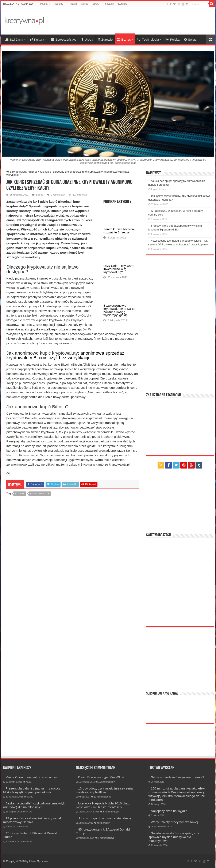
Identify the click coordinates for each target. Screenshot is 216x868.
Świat (190, 39)
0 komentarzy (58, 195)
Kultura (37, 39)
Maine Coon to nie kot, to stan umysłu (32, 777)
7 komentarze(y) (106, 838)
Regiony (58, 4)
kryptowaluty (40, 507)
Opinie (85, 4)
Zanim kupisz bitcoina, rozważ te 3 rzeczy (119, 247)
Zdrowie (105, 39)
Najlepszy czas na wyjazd (169, 811)
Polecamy (108, 4)
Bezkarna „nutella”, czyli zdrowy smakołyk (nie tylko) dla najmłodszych (34, 805)
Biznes (124, 39)
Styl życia (14, 39)
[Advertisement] (135, 21)
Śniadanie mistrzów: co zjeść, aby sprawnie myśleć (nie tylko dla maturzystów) (174, 837)
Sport (96, 4)
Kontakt (122, 4)
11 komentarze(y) (107, 782)
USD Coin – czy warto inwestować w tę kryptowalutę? (119, 302)
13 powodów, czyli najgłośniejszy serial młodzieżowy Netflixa (32, 820)
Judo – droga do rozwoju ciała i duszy (105, 818)
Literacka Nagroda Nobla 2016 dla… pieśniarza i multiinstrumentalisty (103, 805)
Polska (173, 39)
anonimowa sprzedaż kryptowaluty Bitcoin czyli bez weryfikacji (49, 365)
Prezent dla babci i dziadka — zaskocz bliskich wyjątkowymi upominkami (32, 790)
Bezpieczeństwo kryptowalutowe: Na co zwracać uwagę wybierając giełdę (119, 359)
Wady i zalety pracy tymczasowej (174, 822)
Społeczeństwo (64, 39)
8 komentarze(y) (111, 812)
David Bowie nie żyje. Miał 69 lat (101, 777)
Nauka (73, 4)
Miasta (44, 4)
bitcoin (20, 507)
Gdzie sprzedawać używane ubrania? (178, 777)
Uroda (87, 39)
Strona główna (17, 172)
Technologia (148, 39)
